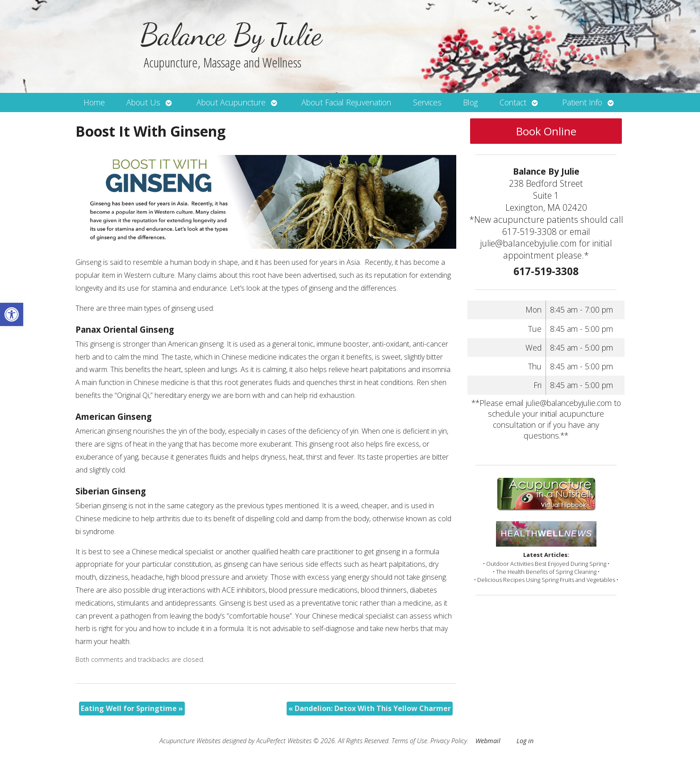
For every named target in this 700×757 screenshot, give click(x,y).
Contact (513, 102)
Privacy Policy (449, 741)
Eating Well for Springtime (132, 708)
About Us (143, 102)
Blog (470, 102)
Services (427, 102)
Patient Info (582, 102)
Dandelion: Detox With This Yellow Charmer (370, 708)
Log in (525, 741)
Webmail (488, 741)
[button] (12, 314)
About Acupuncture (231, 102)
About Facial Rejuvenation (346, 102)
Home (94, 102)
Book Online (546, 131)
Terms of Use (409, 741)
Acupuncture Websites (190, 741)
